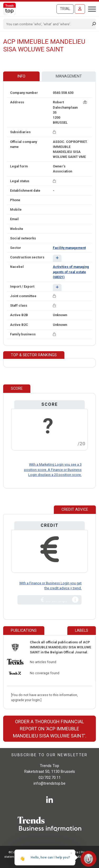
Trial (65, 9)
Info (21, 76)
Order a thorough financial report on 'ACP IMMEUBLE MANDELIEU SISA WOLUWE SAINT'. (50, 729)
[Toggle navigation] (90, 8)
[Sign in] (80, 9)
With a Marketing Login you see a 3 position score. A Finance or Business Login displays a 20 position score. (53, 469)
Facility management (69, 248)
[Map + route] (85, 102)
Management (69, 76)
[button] (57, 258)
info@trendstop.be (49, 783)
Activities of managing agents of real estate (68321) (71, 272)
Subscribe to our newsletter (49, 755)
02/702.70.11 (50, 778)
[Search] (48, 24)
